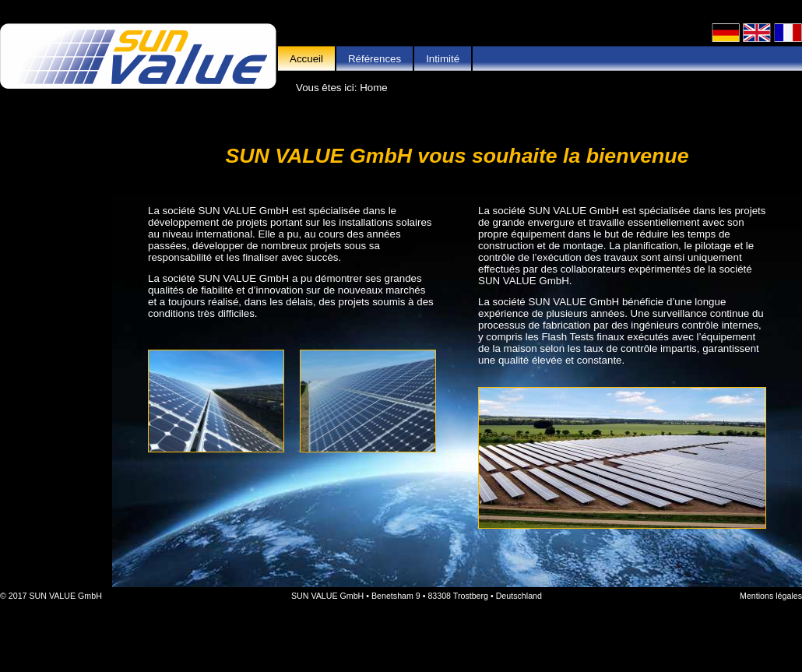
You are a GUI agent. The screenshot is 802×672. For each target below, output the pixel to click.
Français (788, 33)
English (757, 33)
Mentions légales (771, 596)
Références (375, 59)
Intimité (443, 59)
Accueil (306, 59)
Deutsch (726, 33)
